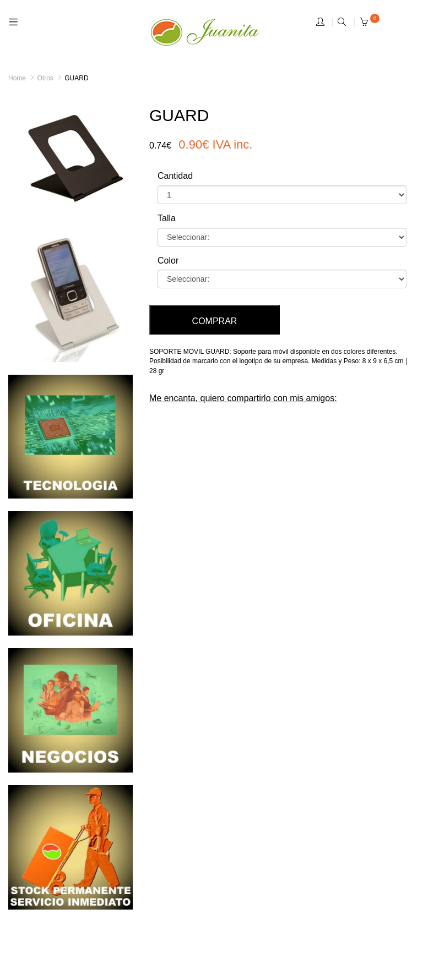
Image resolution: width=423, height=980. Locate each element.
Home (17, 78)
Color (168, 261)
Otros (45, 78)
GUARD (76, 78)
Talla (167, 218)
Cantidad (175, 176)
